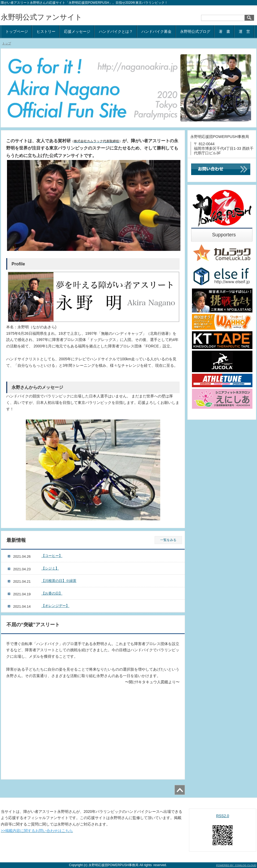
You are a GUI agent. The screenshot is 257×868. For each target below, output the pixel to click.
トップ (7, 43)
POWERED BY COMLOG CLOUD (236, 865)
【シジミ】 (50, 568)
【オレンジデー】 (55, 606)
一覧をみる (168, 540)
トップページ (17, 31)
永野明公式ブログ (195, 31)
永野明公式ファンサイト (42, 17)
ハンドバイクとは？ (116, 31)
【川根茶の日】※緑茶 (59, 581)
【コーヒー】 (52, 556)
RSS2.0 (223, 816)
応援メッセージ (77, 31)
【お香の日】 (52, 593)
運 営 (244, 31)
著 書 (224, 31)
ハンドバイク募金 (156, 31)
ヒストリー (46, 31)
